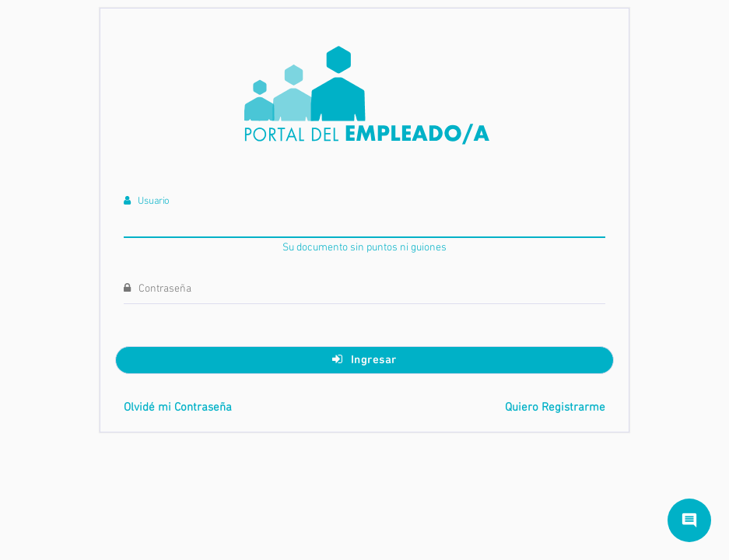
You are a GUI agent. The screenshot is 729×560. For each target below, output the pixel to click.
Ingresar (364, 359)
